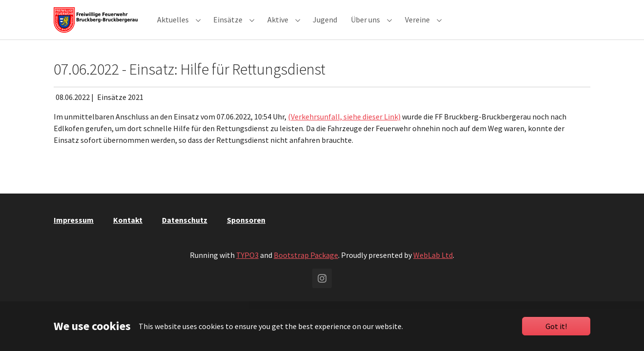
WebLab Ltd (433, 269)
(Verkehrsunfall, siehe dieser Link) (344, 130)
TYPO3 (247, 269)
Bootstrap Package (306, 269)
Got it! (556, 326)
